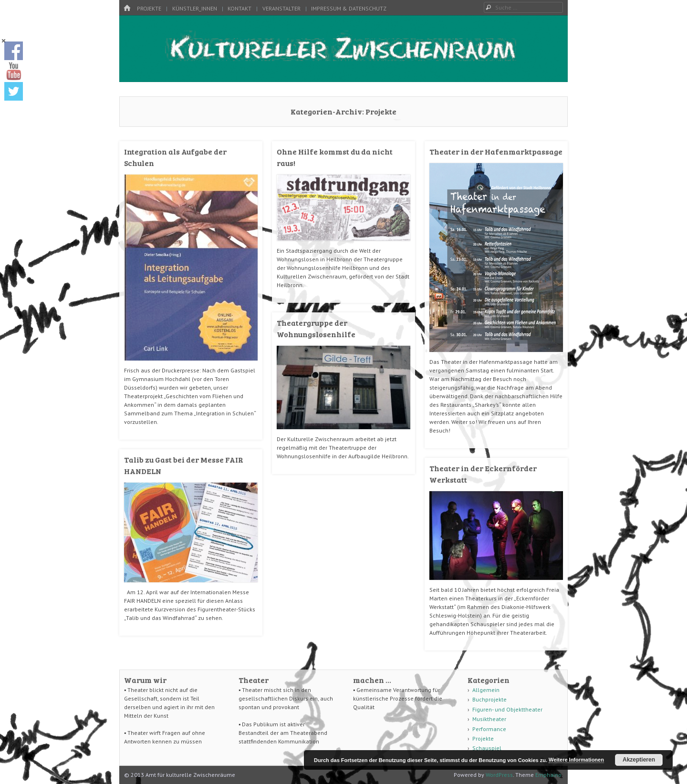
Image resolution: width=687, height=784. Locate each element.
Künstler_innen (195, 8)
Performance (489, 729)
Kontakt (239, 8)
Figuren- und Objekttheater (507, 709)
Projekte (149, 8)
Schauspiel (487, 748)
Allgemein (486, 690)
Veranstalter (281, 8)
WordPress (499, 775)
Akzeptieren (639, 760)
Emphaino (548, 775)
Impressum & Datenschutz (349, 8)
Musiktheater (489, 719)
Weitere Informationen (576, 760)
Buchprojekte (489, 699)
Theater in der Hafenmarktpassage (496, 151)
